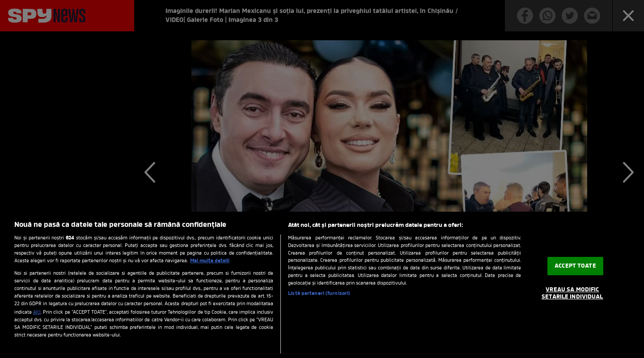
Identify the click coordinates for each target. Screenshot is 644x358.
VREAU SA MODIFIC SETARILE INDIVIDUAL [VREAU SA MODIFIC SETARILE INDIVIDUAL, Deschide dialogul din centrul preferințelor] (572, 293)
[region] (322, 285)
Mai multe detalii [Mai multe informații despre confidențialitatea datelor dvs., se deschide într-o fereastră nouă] (210, 261)
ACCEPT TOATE (575, 266)
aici (37, 312)
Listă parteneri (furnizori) (319, 294)
